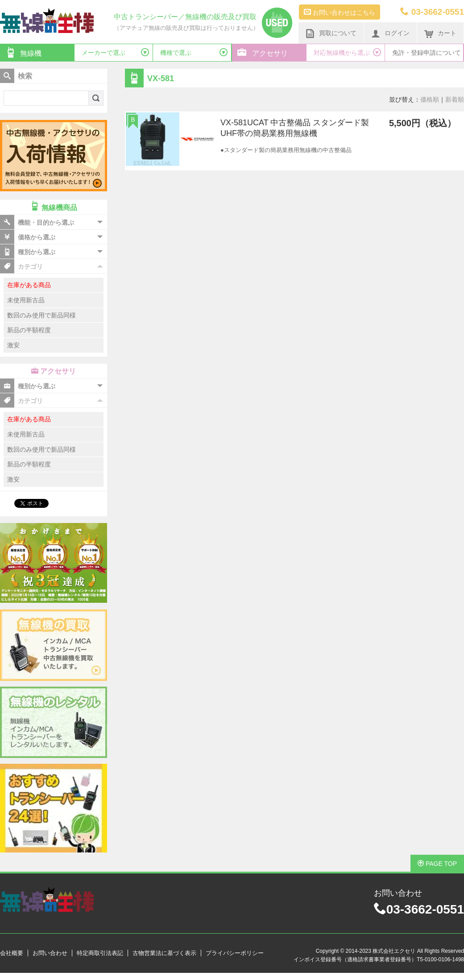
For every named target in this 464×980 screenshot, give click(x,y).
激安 (13, 345)
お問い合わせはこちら (340, 12)
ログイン (390, 33)
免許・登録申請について (427, 53)
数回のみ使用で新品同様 (41, 315)
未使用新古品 (26, 300)
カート (440, 33)
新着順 (455, 99)
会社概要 (12, 953)
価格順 (430, 99)
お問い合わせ (50, 953)
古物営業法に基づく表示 (164, 953)
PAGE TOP (437, 864)
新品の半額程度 (29, 330)
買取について (331, 33)
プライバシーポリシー (235, 953)
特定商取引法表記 (100, 953)
